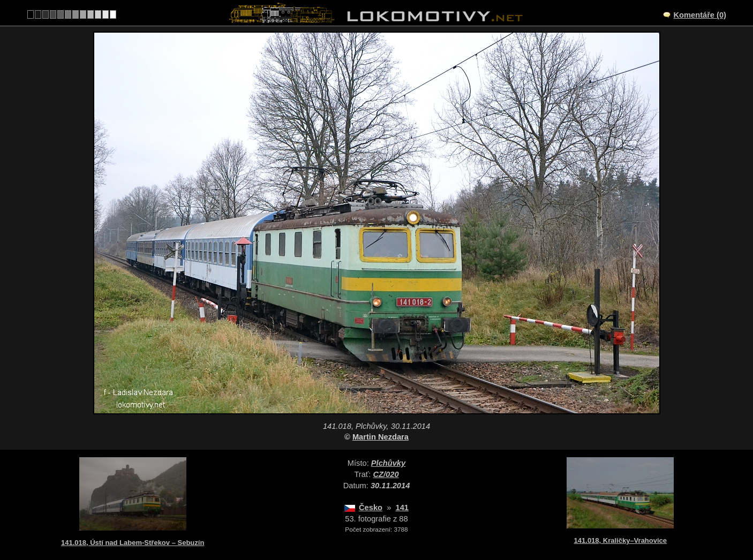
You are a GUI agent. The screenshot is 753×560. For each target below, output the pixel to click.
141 (402, 508)
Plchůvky (388, 463)
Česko (371, 508)
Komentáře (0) (700, 15)
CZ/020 (386, 474)
